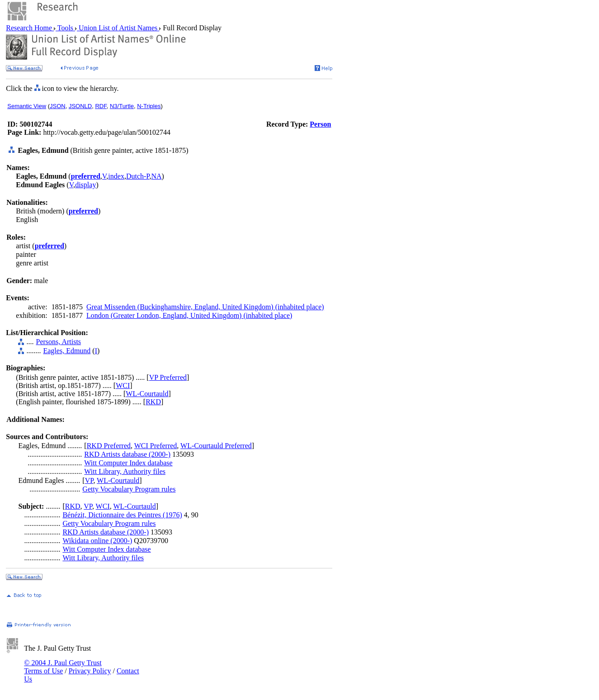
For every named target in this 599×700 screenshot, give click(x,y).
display (85, 185)
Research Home (30, 28)
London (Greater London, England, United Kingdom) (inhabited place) (189, 315)
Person (320, 124)
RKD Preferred (109, 446)
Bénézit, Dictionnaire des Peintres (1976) (122, 515)
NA (156, 176)
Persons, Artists (58, 342)
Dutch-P (138, 176)
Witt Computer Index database (128, 463)
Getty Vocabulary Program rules (129, 489)
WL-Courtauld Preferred (216, 446)
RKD (153, 402)
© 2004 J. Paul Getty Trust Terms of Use (63, 667)
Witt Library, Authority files (125, 471)
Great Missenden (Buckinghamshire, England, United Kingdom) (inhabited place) (205, 307)
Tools (65, 28)
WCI (123, 385)
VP (89, 480)
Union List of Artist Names (118, 28)
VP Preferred (168, 377)
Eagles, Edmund (67, 351)
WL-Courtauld (147, 394)
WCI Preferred (156, 446)
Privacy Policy (90, 671)
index (116, 176)
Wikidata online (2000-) (97, 541)
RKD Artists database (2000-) (127, 454)
